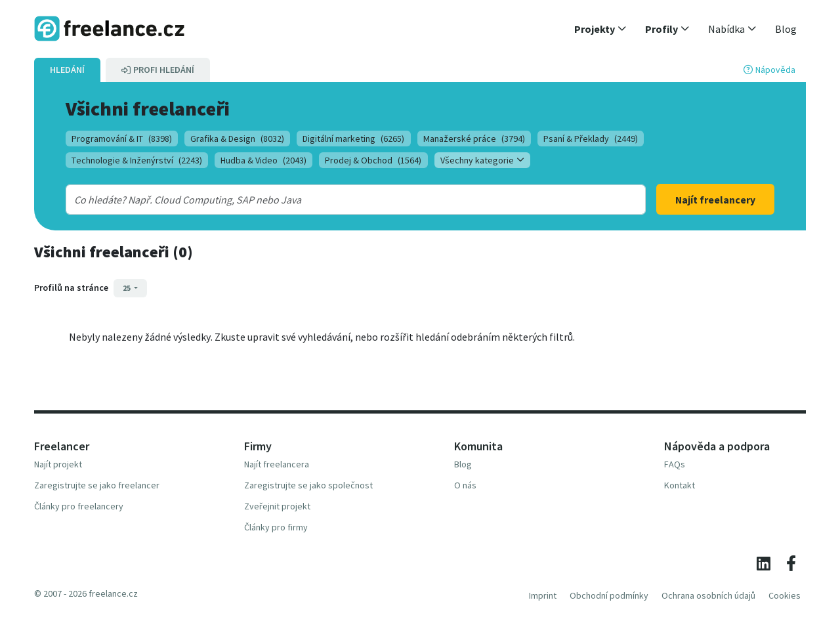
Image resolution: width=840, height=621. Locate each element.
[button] (600, 29)
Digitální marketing (353, 139)
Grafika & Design (237, 139)
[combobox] (329, 200)
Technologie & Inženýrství (137, 160)
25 (127, 288)
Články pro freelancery (79, 506)
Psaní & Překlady (591, 139)
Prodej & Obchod (373, 160)
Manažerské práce (474, 139)
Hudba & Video (263, 160)
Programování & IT (122, 139)
